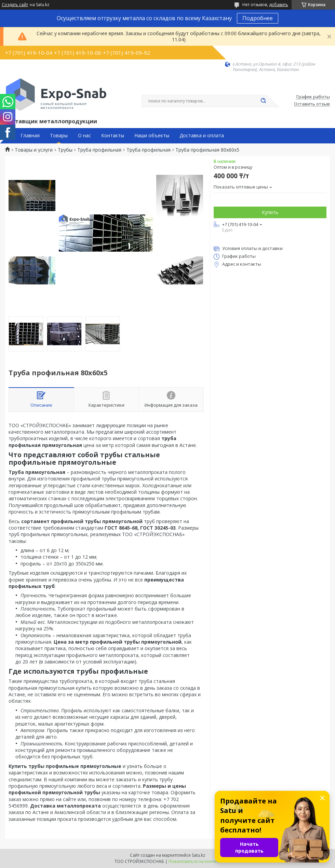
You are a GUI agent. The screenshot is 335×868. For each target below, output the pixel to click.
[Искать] (263, 101)
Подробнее (258, 18)
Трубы (65, 150)
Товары (59, 136)
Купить (270, 212)
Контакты (113, 136)
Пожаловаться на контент (195, 861)
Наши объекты (152, 136)
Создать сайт (15, 5)
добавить (279, 5)
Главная (30, 136)
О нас (84, 136)
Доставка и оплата (202, 136)
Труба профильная (99, 150)
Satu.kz (198, 855)
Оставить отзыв (312, 104)
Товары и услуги (34, 150)
